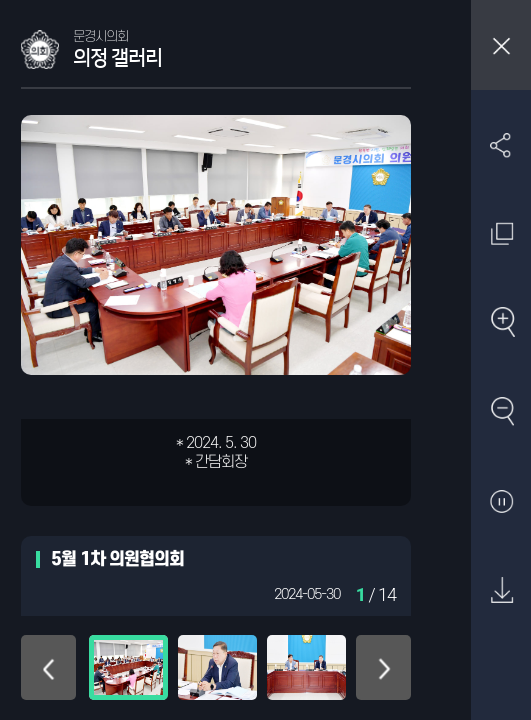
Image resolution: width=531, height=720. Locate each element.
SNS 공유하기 (501, 144)
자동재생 (501, 502)
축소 (501, 412)
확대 (501, 323)
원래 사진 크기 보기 (501, 233)
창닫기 (501, 45)
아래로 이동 (383, 667)
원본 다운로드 (501, 591)
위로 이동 (48, 667)
